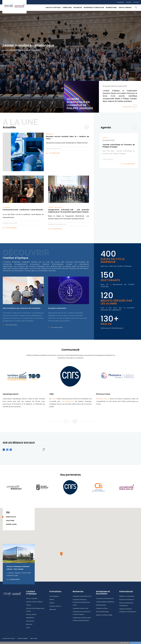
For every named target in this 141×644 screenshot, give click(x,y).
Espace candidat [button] (125, 8)
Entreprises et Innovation (103, 593)
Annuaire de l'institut (9, 638)
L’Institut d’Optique (31, 593)
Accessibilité (120, 2)
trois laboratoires (68, 401)
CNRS (54, 399)
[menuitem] (129, 2)
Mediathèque (30, 618)
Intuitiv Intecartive (135, 643)
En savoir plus (130, 106)
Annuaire (136, 2)
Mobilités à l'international (127, 596)
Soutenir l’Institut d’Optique (34, 602)
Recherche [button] (78, 8)
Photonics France (103, 399)
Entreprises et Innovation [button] (94, 8)
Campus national (31, 614)
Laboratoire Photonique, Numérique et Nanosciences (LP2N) (81, 602)
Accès (28, 628)
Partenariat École (101, 605)
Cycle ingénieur (54, 596)
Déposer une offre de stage (104, 615)
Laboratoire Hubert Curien (81, 608)
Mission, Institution (32, 598)
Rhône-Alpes (11, 524)
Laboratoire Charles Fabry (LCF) (82, 596)
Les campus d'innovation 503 (105, 598)
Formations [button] (67, 8)
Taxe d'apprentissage (102, 612)
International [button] (111, 8)
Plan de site (34, 638)
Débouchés (53, 609)
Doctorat (52, 603)
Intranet (129, 2)
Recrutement (30, 621)
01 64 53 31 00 (15, 580)
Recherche (78, 591)
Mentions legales (23, 638)
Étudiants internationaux (127, 600)
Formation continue (55, 606)
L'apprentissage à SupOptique (105, 602)
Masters (52, 600)
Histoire (28, 605)
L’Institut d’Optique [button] (53, 8)
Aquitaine (10, 521)
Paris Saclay (11, 517)
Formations (55, 591)
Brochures (29, 624)
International (126, 591)
